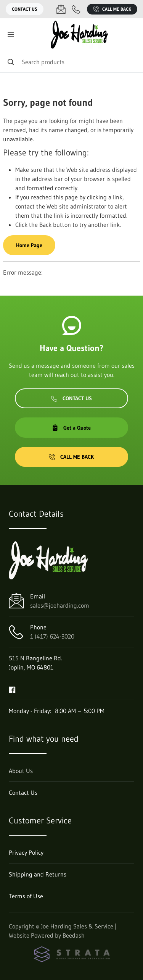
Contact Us (25, 9)
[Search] (71, 62)
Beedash (74, 935)
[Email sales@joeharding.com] (61, 9)
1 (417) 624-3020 (52, 636)
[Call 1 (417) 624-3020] (76, 9)
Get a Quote (71, 428)
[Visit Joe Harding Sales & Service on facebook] (12, 689)
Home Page (29, 245)
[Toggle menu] (11, 35)
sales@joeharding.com (60, 605)
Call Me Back (112, 9)
